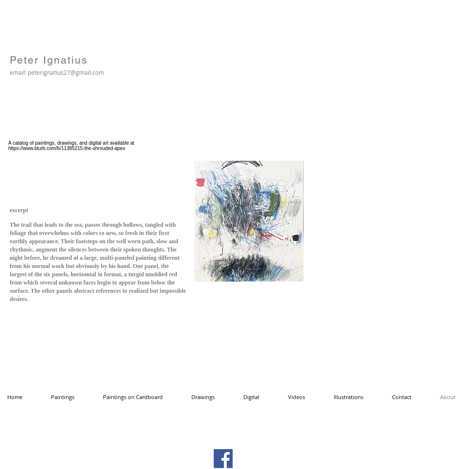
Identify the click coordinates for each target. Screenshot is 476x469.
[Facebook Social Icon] (223, 459)
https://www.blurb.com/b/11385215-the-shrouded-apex (67, 148)
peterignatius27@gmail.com (66, 72)
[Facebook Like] (373, 40)
